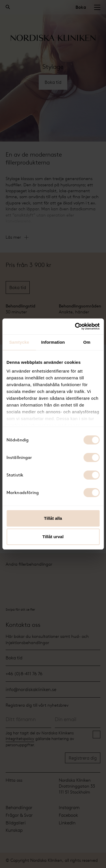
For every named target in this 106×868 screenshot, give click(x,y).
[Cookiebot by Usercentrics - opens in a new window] (75, 326)
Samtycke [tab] (19, 342)
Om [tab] (87, 342)
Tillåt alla (53, 518)
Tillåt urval (53, 537)
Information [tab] (53, 342)
